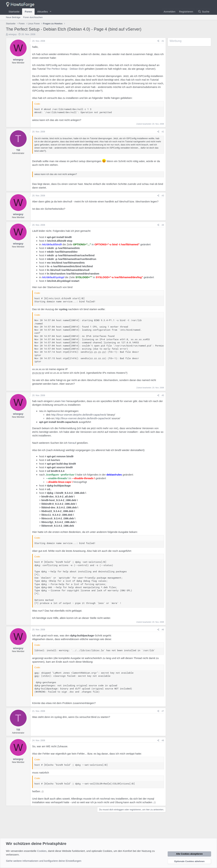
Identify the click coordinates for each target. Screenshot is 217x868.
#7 (163, 711)
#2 (163, 132)
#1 (163, 41)
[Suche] (204, 12)
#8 (163, 740)
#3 (163, 196)
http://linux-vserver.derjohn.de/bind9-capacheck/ (79, 415)
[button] (51, 12)
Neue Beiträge (13, 17)
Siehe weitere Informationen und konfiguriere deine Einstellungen (44, 861)
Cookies (42, 851)
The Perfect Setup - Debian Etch (65, 69)
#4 (163, 225)
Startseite (14, 12)
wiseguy (13, 34)
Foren (28, 12)
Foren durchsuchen (33, 17)
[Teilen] (158, 41)
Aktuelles (43, 12)
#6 (163, 630)
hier (64, 401)
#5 (163, 395)
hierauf (72, 443)
